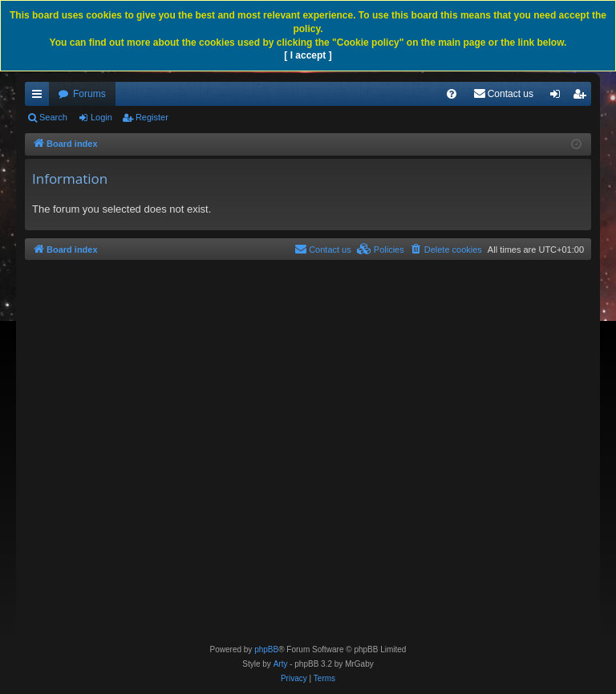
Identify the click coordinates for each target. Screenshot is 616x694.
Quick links (40, 97)
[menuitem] (452, 94)
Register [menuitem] (583, 97)
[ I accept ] (308, 55)
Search (53, 117)
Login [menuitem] (559, 97)
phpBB (266, 649)
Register (152, 117)
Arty (281, 664)
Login (101, 117)
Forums (89, 94)
